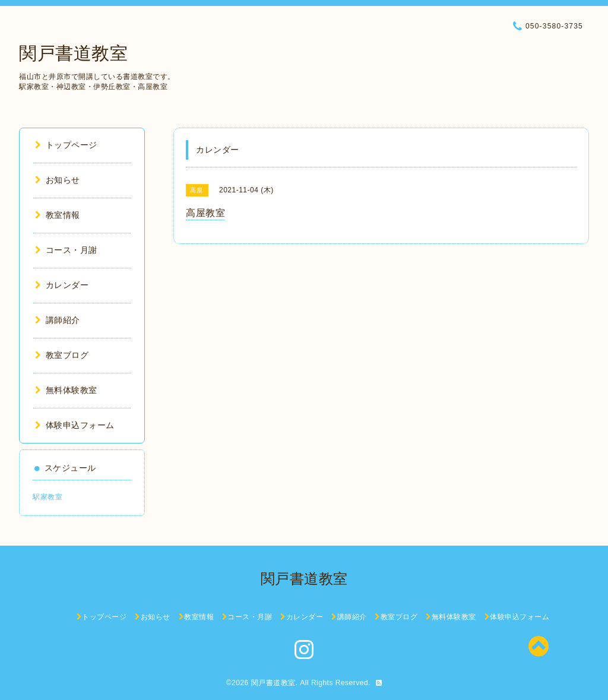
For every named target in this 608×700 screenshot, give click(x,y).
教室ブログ (62, 355)
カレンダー (62, 285)
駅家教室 (47, 497)
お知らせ (58, 180)
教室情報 (58, 215)
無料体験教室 (66, 390)
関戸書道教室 (73, 53)
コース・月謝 (66, 250)
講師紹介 (58, 320)
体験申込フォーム (75, 425)
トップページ (66, 145)
